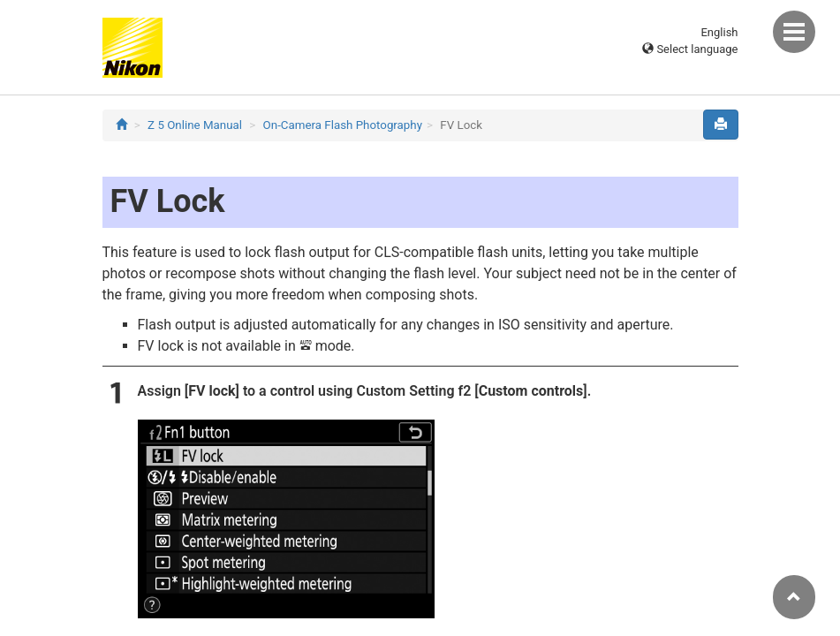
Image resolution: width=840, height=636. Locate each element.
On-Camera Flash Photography (343, 125)
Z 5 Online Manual (195, 125)
